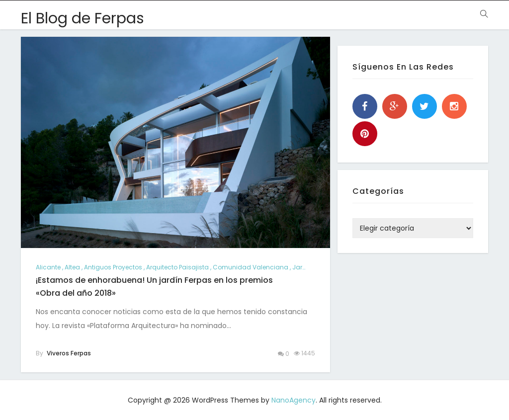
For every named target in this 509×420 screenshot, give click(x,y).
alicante (48, 267)
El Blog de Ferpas (83, 18)
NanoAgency (294, 400)
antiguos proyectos (113, 267)
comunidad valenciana (251, 267)
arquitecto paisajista (177, 267)
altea (72, 267)
